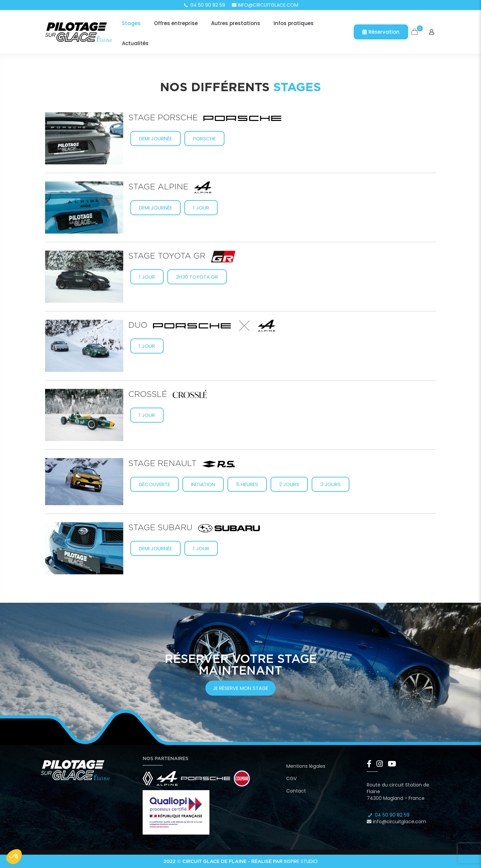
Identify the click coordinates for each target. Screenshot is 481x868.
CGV (291, 778)
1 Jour (147, 277)
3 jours (331, 484)
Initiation (203, 484)
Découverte (154, 484)
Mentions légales (306, 766)
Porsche (204, 138)
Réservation (381, 32)
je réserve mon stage (240, 688)
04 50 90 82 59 (204, 5)
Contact (296, 791)
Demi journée (155, 138)
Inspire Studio (301, 861)
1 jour (201, 208)
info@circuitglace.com (265, 5)
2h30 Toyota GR (197, 277)
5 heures (247, 484)
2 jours (289, 484)
